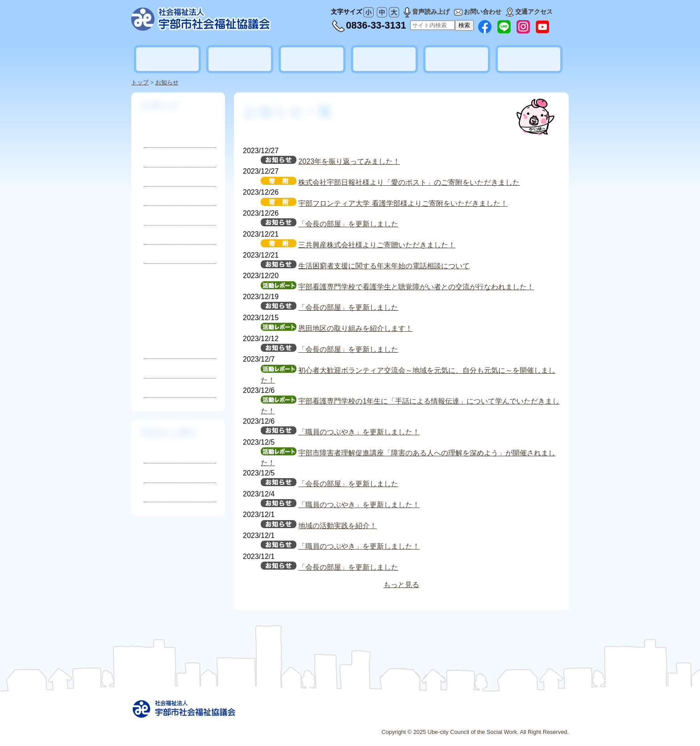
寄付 (150, 196)
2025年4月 (165, 304)
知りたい (158, 453)
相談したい (162, 473)
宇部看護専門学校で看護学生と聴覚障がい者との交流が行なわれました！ (416, 287)
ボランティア (384, 59)
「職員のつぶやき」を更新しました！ (359, 432)
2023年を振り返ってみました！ (349, 161)
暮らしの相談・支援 (240, 59)
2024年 (155, 368)
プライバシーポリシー (496, 717)
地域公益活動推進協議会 (529, 59)
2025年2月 (165, 333)
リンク (421, 717)
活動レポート (164, 235)
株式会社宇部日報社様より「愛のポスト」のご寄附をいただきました (409, 182)
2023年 (155, 388)
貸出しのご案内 (457, 59)
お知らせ (167, 82)
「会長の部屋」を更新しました (348, 224)
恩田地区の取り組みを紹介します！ (355, 328)
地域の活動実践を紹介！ (337, 526)
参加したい (162, 492)
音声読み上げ (427, 12)
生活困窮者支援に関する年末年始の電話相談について (384, 266)
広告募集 (447, 717)
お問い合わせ (478, 12)
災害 (150, 215)
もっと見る (401, 585)
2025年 (180, 321)
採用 (150, 157)
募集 (150, 177)
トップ (140, 82)
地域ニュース (164, 254)
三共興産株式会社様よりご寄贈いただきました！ (377, 245)
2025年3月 (165, 318)
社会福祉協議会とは (167, 59)
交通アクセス (529, 12)
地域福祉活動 (312, 59)
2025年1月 (165, 347)
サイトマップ (388, 717)
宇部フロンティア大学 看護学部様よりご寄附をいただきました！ (403, 203)
